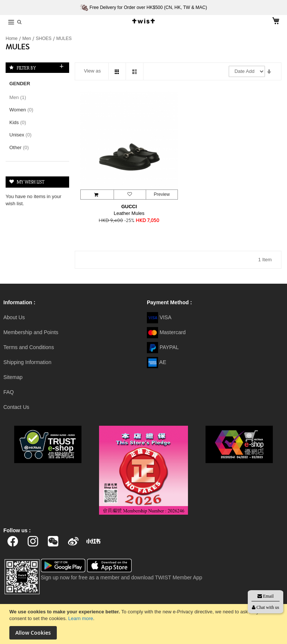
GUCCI (129, 207)
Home (12, 38)
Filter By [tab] (26, 68)
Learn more (81, 618)
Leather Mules (129, 213)
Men (27, 38)
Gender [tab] (20, 84)
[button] (130, 195)
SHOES (44, 38)
